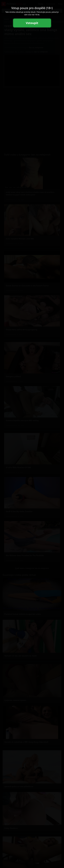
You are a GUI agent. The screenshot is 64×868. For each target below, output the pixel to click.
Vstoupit (32, 23)
